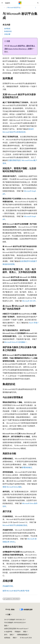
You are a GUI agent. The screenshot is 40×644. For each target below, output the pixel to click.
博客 (25, 632)
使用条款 (7, 638)
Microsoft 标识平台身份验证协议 (15, 525)
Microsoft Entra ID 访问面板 (15, 342)
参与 (6, 635)
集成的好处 (8, 31)
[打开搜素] (38, 3)
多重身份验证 (27, 467)
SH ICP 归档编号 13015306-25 (14, 620)
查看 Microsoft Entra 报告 (12, 487)
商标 (14, 638)
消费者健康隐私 (22, 635)
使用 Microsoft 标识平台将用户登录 (16, 591)
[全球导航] (2, 3)
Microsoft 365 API (29, 301)
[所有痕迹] (4, 8)
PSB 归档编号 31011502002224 (14, 622)
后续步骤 (7, 34)
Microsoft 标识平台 (14, 7)
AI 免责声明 (8, 632)
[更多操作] (36, 8)
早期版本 (18, 632)
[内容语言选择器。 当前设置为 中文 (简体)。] (10, 610)
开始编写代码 (8, 586)
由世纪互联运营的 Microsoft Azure (16, 629)
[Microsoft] (20, 3)
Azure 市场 (33, 323)
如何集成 (7, 28)
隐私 (6, 626)
